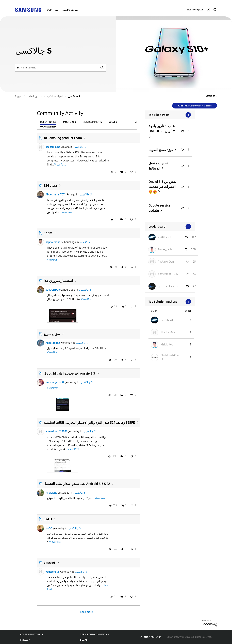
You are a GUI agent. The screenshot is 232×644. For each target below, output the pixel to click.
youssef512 (52, 572)
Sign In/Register (195, 10)
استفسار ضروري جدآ (58, 281)
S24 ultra (50, 186)
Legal (84, 640)
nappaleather (53, 242)
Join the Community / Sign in (195, 106)
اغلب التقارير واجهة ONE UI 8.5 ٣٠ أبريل (163, 128)
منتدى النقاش (52, 10)
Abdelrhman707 (55, 195)
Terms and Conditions (94, 634)
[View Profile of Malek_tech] (165, 249)
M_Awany (51, 493)
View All (170, 115)
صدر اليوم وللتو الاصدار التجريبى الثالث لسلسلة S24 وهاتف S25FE (89, 422)
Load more (87, 612)
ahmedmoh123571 (56, 431)
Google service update (159, 208)
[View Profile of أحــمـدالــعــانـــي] (168, 286)
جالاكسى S (80, 147)
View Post (60, 165)
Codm (48, 233)
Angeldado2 (53, 343)
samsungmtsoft (55, 382)
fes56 (49, 528)
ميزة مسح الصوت (161, 150)
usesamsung (53, 147)
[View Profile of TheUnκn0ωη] (166, 262)
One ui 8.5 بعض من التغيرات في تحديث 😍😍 (162, 187)
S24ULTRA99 (53, 290)
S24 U (48, 519)
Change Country (151, 637)
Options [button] (211, 96)
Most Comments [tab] (92, 122)
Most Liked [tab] (70, 122)
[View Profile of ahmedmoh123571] (169, 274)
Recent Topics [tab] (48, 122)
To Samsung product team (63, 138)
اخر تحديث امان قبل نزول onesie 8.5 (69, 373)
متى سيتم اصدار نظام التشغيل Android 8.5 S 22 (77, 484)
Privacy (25, 640)
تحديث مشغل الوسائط (158, 166)
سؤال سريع (52, 334)
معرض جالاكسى (70, 10)
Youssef (49, 563)
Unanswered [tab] (48, 127)
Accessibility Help (32, 634)
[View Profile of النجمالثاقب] (165, 237)
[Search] (61, 68)
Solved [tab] (113, 122)
